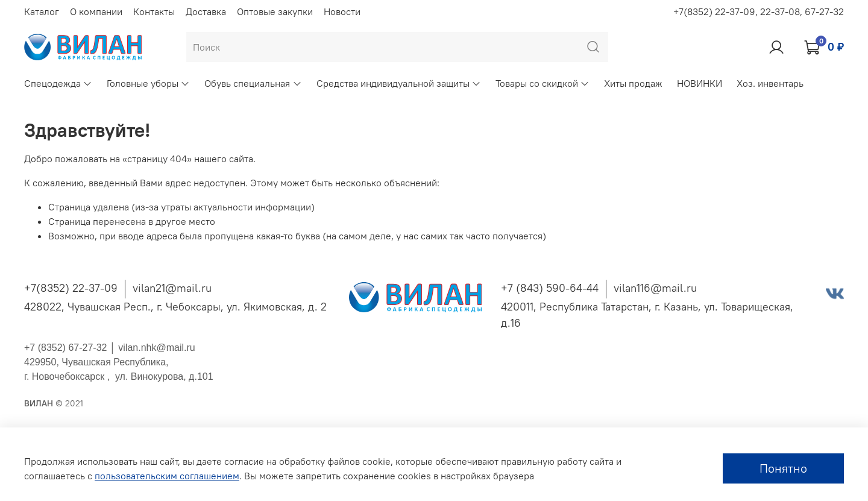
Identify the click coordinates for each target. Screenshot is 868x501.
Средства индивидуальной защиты (399, 83)
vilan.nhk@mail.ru (156, 348)
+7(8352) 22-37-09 (71, 288)
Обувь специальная (253, 83)
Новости (342, 11)
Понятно (783, 468)
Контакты (154, 11)
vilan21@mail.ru (172, 288)
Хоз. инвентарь (770, 83)
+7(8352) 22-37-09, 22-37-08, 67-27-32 (759, 11)
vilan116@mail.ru (655, 288)
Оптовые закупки (275, 11)
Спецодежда (58, 83)
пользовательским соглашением (167, 476)
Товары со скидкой (542, 83)
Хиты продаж (633, 83)
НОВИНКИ (700, 83)
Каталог (42, 11)
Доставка (206, 11)
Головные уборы (148, 83)
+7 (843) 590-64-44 (550, 288)
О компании (96, 11)
